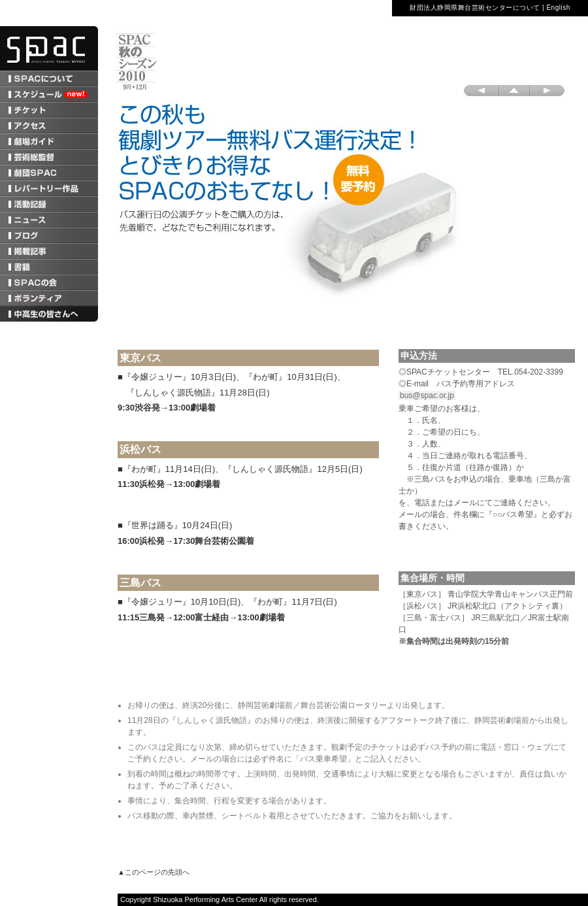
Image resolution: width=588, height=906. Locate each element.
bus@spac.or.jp (427, 395)
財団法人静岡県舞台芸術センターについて (475, 8)
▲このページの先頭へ (154, 872)
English (558, 8)
